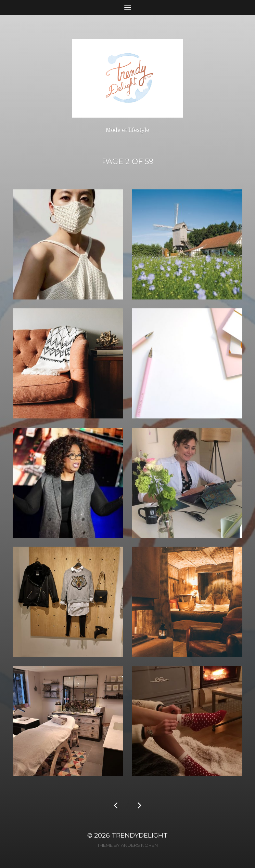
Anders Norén (139, 845)
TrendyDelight (140, 835)
